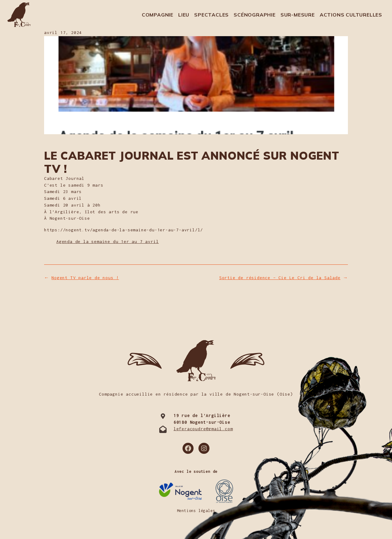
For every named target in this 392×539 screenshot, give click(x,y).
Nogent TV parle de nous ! (85, 278)
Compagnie (158, 15)
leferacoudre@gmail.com (203, 429)
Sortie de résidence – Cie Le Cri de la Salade (280, 278)
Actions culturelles (351, 15)
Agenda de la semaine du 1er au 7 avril (107, 241)
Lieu (184, 15)
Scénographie (255, 15)
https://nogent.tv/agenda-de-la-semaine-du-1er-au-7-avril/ (121, 230)
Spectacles (211, 15)
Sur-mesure (298, 15)
